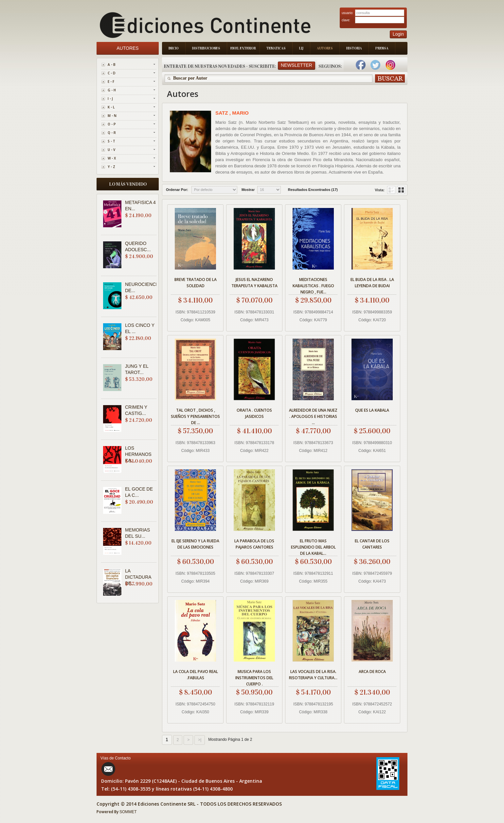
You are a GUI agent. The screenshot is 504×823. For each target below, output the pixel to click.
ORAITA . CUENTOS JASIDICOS (254, 413)
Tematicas (276, 48)
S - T (111, 141)
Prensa (382, 48)
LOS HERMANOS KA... (138, 454)
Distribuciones (206, 48)
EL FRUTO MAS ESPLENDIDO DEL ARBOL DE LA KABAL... (313, 546)
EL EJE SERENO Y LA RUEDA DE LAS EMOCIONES (195, 544)
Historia (354, 48)
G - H (112, 90)
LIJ (301, 48)
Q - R (112, 133)
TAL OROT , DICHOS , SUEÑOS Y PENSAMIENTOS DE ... (195, 415)
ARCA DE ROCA (372, 672)
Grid (391, 190)
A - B (112, 65)
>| (200, 740)
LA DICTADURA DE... (138, 577)
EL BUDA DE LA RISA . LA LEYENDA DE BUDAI (372, 283)
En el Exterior (243, 48)
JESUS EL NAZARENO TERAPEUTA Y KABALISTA (254, 283)
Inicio (174, 48)
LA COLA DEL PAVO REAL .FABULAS (196, 675)
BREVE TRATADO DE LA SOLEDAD (196, 283)
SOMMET (128, 812)
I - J (110, 99)
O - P (112, 124)
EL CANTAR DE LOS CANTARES (372, 544)
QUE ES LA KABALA (372, 410)
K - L (111, 107)
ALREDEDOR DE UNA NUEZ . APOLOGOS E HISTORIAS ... (313, 415)
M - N (112, 116)
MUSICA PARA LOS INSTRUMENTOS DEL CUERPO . (254, 677)
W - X (112, 158)
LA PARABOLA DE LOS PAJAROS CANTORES (254, 544)
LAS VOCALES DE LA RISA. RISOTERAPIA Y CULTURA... (313, 675)
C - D (112, 73)
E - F (111, 82)
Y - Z (111, 167)
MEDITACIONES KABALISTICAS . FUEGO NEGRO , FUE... (313, 285)
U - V (111, 150)
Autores (325, 48)
